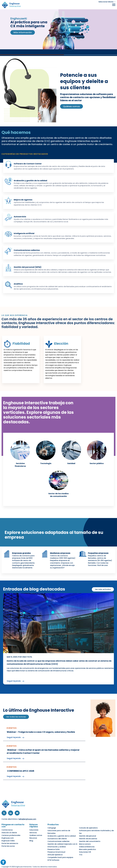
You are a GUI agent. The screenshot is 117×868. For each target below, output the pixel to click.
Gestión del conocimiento (90, 840)
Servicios (34, 834)
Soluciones (35, 832)
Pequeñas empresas (99, 557)
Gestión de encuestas (89, 838)
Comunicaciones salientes (28, 250)
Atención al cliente (9, 834)
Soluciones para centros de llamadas (64, 834)
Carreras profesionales (11, 836)
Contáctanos (7, 832)
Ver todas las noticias (16, 721)
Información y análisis (58, 844)
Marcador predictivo (88, 846)
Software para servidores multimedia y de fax (98, 834)
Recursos (34, 838)
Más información (23, 32)
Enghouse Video (8, 840)
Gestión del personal (88, 836)
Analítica (19, 284)
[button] (106, 2)
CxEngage (54, 832)
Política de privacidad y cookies (15, 864)
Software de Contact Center (29, 164)
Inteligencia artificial (25, 233)
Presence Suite (55, 846)
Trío (82, 851)
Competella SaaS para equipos (62, 853)
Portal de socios (8, 844)
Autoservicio (21, 217)
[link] (30, 454)
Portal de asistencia (9, 842)
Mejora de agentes (24, 200)
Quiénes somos (37, 836)
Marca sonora (86, 842)
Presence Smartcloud (58, 849)
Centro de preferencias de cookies (92, 864)
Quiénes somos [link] (72, 106)
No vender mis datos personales (64, 864)
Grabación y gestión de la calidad (32, 180)
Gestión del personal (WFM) (29, 267)
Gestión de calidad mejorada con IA (64, 842)
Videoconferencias (88, 844)
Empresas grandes (22, 557)
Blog (32, 840)
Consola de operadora (89, 832)
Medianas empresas (61, 557)
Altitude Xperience (57, 851)
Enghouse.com (7, 838)
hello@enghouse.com (28, 823)
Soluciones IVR (86, 849)
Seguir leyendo (14, 686)
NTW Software (55, 855)
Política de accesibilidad (39, 864)
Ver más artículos (103, 594)
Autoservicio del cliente (59, 838)
